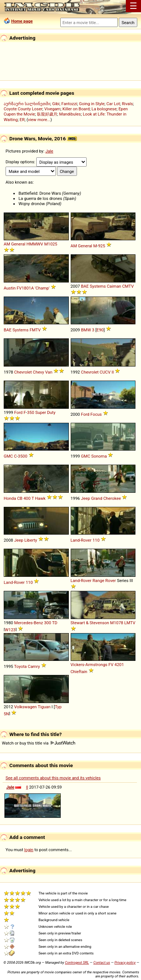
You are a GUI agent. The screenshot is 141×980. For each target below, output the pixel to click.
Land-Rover (81, 540)
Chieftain (79, 672)
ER (22, 120)
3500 (22, 456)
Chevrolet (23, 372)
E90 (100, 330)
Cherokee (112, 498)
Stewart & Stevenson (90, 623)
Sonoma (99, 456)
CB (20, 498)
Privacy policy (125, 962)
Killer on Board (76, 109)
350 (31, 412)
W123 (10, 630)
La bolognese (104, 109)
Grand (97, 498)
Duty (51, 412)
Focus (96, 414)
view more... (39, 120)
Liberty (31, 540)
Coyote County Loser (23, 109)
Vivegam (53, 109)
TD (55, 623)
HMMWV (35, 244)
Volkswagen (25, 707)
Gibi (56, 104)
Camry (34, 666)
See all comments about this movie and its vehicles (53, 778)
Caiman (114, 286)
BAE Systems (93, 286)
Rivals (127, 104)
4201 (119, 665)
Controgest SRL (77, 962)
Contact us (102, 962)
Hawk (40, 498)
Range (98, 581)
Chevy (38, 372)
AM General (15, 244)
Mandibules (70, 114)
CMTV (128, 286)
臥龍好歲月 (47, 114)
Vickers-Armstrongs (89, 665)
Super (41, 412)
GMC (8, 456)
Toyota (20, 666)
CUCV (105, 372)
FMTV (35, 330)
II (113, 372)
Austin (10, 288)
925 (102, 246)
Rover (111, 581)
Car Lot (113, 104)
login (29, 850)
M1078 (117, 623)
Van (49, 372)
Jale (49, 151)
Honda (10, 498)
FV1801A (25, 288)
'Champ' (42, 288)
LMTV (130, 623)
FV (111, 665)
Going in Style (92, 104)
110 (96, 540)
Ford (18, 412)
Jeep (86, 498)
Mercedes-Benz (28, 623)
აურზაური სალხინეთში (27, 104)
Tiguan (44, 707)
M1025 (51, 244)
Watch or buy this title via (38, 743)
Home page (22, 21)
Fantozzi (69, 104)
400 (27, 498)
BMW (86, 330)
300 (48, 623)
